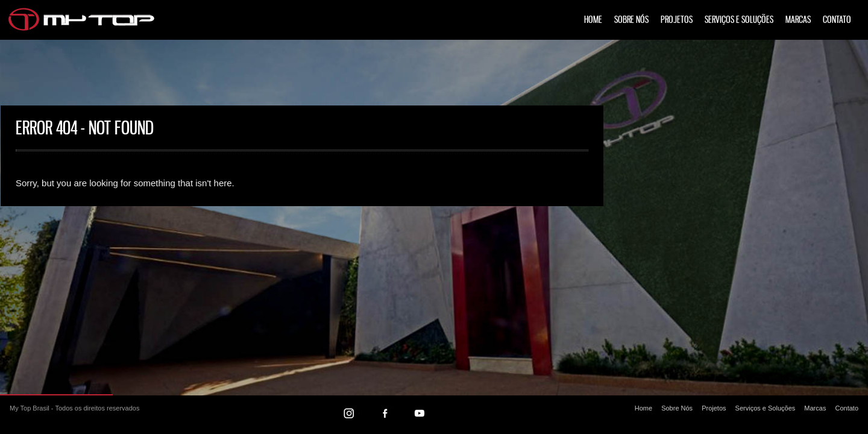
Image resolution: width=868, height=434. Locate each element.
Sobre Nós (631, 20)
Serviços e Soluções (739, 20)
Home (593, 20)
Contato (837, 20)
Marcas (798, 20)
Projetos (677, 20)
